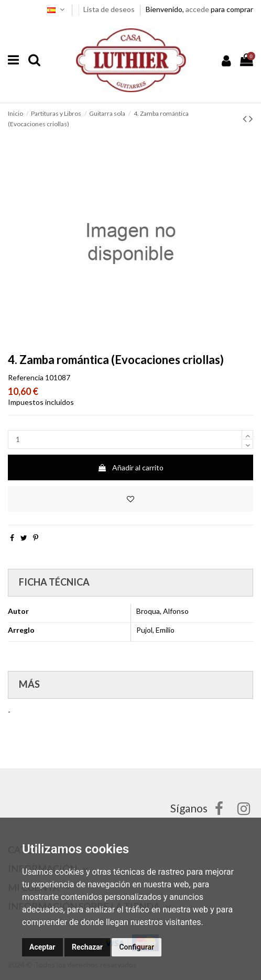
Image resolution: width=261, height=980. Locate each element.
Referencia (26, 377)
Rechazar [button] (87, 947)
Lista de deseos (110, 9)
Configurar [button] (137, 947)
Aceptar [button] (42, 947)
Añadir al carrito (130, 467)
